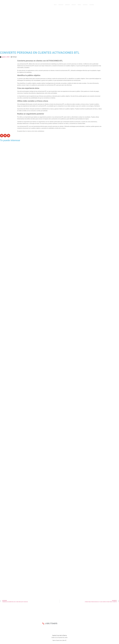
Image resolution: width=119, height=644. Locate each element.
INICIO (55, 5)
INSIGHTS (74, 5)
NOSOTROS (61, 5)
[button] (2, 136)
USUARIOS (92, 5)
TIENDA (79, 5)
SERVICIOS (67, 5)
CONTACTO (85, 5)
